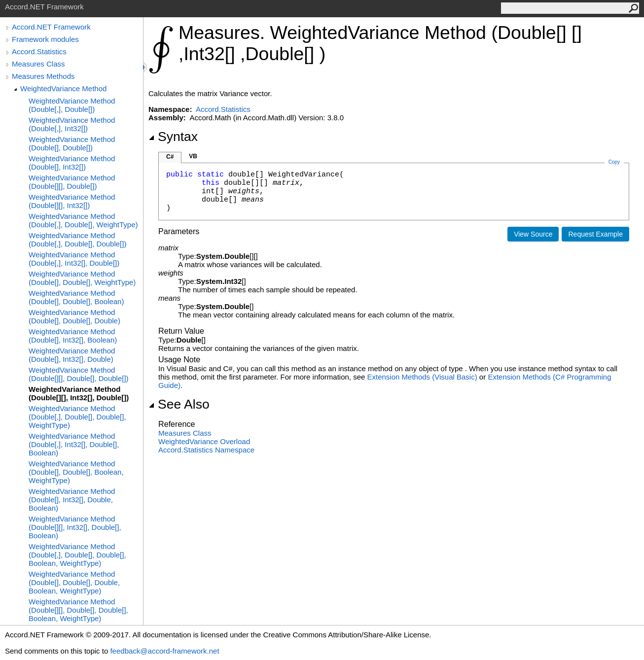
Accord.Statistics (39, 52)
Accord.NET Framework (51, 27)
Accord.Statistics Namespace (206, 450)
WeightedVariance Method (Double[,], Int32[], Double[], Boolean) (74, 444)
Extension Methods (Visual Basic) (422, 377)
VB (193, 156)
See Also (179, 404)
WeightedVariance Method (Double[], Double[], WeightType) (82, 278)
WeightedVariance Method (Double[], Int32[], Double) (72, 355)
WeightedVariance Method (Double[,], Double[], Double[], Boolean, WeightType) (77, 555)
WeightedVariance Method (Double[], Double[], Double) (74, 316)
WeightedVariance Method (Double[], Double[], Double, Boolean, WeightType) (74, 582)
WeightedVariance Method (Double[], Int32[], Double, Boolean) (72, 500)
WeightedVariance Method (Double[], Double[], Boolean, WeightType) (76, 472)
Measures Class (38, 64)
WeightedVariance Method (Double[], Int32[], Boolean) (73, 336)
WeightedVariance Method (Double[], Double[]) (72, 143)
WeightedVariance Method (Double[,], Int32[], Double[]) (74, 259)
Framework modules (45, 39)
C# (170, 157)
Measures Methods (43, 76)
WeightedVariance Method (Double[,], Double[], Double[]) (77, 240)
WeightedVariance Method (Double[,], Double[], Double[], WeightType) (77, 417)
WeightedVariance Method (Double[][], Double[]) (72, 182)
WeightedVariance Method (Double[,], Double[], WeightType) (83, 220)
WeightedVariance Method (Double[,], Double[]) (72, 105)
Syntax (173, 137)
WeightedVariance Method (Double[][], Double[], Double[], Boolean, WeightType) (78, 610)
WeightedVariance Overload (204, 441)
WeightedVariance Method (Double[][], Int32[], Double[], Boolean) (75, 527)
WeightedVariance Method (63, 88)
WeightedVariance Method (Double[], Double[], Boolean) (76, 297)
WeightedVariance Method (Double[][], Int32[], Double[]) (79, 393)
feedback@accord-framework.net (164, 651)
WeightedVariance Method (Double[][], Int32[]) (72, 201)
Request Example (595, 234)
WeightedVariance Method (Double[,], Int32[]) (72, 124)
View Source (533, 234)
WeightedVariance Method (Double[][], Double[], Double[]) (79, 374)
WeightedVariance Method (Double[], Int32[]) (72, 163)
